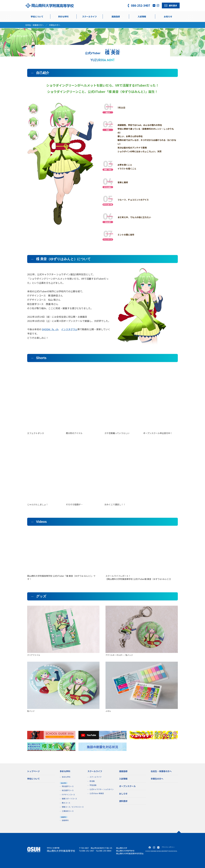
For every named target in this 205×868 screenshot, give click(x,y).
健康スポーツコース (69, 799)
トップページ (33, 771)
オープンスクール (127, 786)
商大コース (66, 803)
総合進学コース (68, 790)
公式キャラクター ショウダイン (102, 789)
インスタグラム (69, 329)
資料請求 (123, 801)
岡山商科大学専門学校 (125, 851)
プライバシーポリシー (168, 847)
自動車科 (65, 820)
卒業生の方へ (55, 25)
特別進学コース (68, 786)
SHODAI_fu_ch (50, 329)
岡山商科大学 (122, 848)
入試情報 (142, 16)
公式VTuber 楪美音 (97, 793)
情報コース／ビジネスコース (73, 807)
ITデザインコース (68, 795)
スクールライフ (96, 777)
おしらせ (123, 794)
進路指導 (116, 16)
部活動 (92, 781)
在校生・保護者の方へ (35, 25)
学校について (37, 16)
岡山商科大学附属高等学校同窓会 (130, 853)
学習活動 (93, 785)
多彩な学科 (63, 16)
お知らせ (168, 16)
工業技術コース (68, 811)
